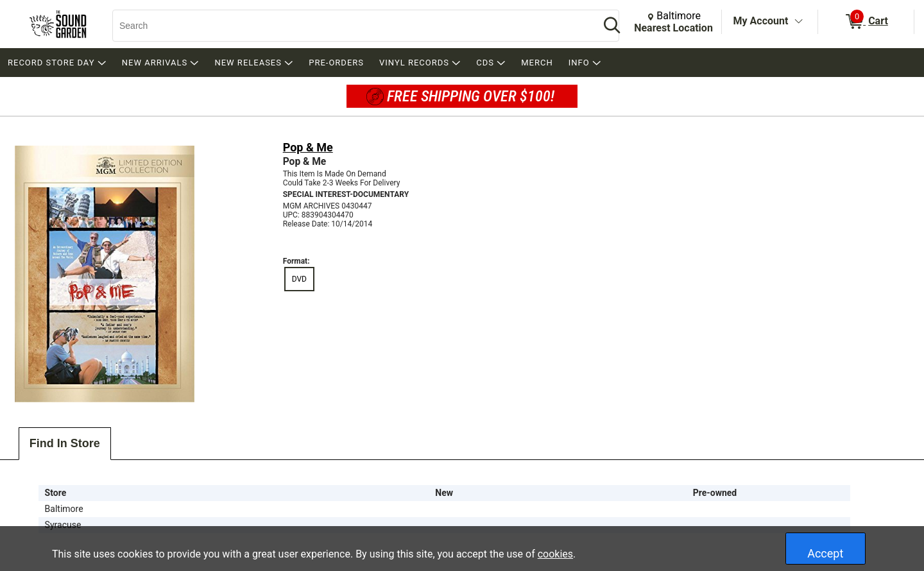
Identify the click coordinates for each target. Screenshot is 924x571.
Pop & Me (308, 147)
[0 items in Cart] (866, 22)
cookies (555, 554)
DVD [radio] (299, 279)
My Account (761, 21)
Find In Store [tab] (65, 443)
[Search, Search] (350, 26)
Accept (825, 553)
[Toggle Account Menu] (798, 22)
